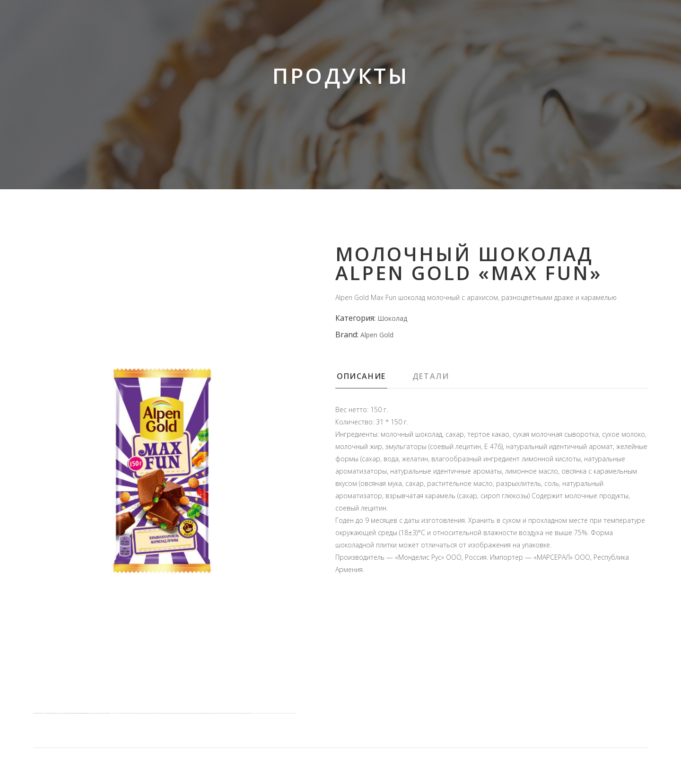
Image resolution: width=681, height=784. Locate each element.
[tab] (373, 379)
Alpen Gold (377, 335)
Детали (431, 376)
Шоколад (392, 318)
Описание (361, 376)
